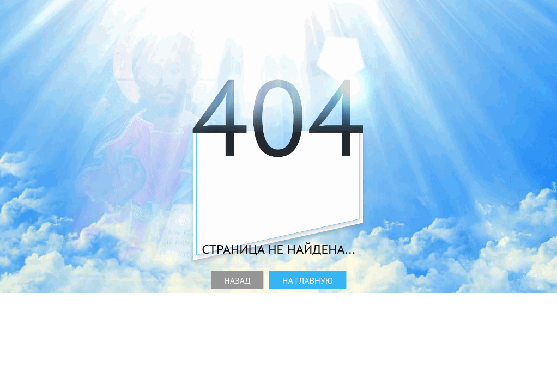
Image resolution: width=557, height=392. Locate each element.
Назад (237, 280)
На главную (308, 280)
